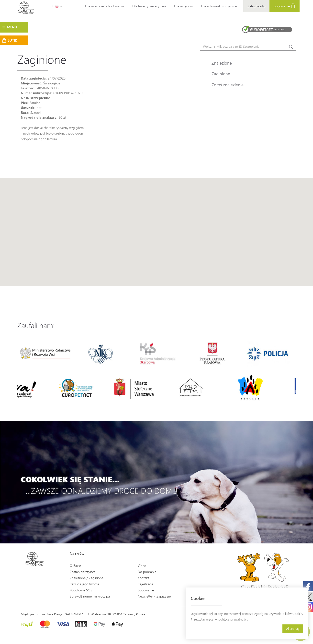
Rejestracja (145, 584)
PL (56, 6)
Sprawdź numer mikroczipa (90, 596)
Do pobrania (147, 572)
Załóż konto (256, 6)
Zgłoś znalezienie (228, 85)
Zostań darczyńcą (83, 572)
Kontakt (143, 578)
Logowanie (285, 6)
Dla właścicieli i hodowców (105, 6)
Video (142, 566)
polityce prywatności (233, 619)
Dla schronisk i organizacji (220, 6)
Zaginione (221, 74)
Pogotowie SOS (81, 590)
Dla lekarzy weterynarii (149, 6)
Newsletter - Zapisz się (154, 596)
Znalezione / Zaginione (87, 578)
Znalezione (222, 63)
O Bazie (75, 566)
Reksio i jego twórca (84, 584)
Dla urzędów (183, 6)
